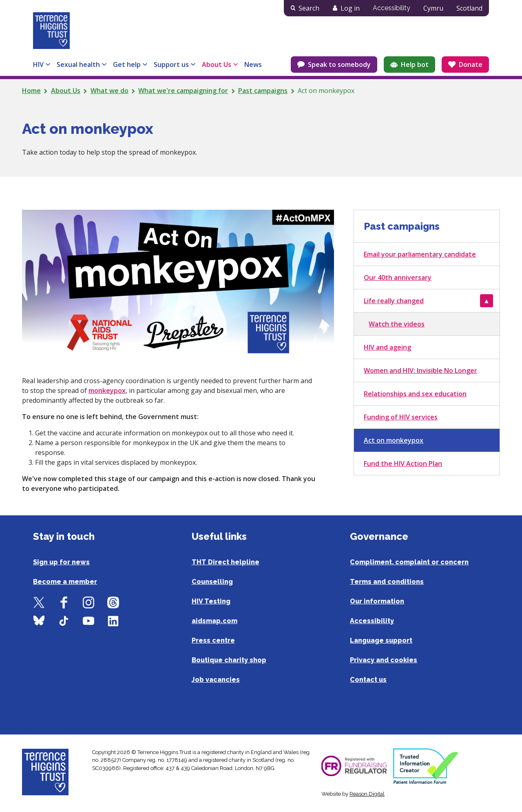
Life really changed (394, 301)
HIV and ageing (387, 347)
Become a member (65, 582)
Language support (381, 640)
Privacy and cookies (384, 660)
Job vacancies (216, 680)
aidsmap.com (215, 621)
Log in (350, 8)
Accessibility (391, 8)
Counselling (212, 582)
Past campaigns (263, 91)
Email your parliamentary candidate (420, 254)
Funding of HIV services (401, 417)
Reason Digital (367, 794)
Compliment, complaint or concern (409, 562)
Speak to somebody (339, 64)
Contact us (368, 680)
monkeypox (107, 390)
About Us (66, 91)
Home (31, 91)
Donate (471, 64)
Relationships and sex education (415, 394)
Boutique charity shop (229, 660)
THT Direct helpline (226, 562)
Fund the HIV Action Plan (403, 464)
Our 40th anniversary (398, 277)
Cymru (433, 8)
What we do (109, 91)
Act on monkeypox (394, 440)
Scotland (469, 8)
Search (309, 8)
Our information (377, 601)
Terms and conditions (387, 582)
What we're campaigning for (183, 91)
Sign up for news (61, 562)
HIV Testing (211, 601)
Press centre (213, 640)
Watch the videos (397, 324)
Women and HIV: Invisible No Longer (420, 371)
